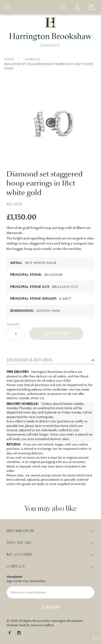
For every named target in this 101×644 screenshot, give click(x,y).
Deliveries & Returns (29, 360)
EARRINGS (33, 59)
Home (9, 59)
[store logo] (50, 33)
